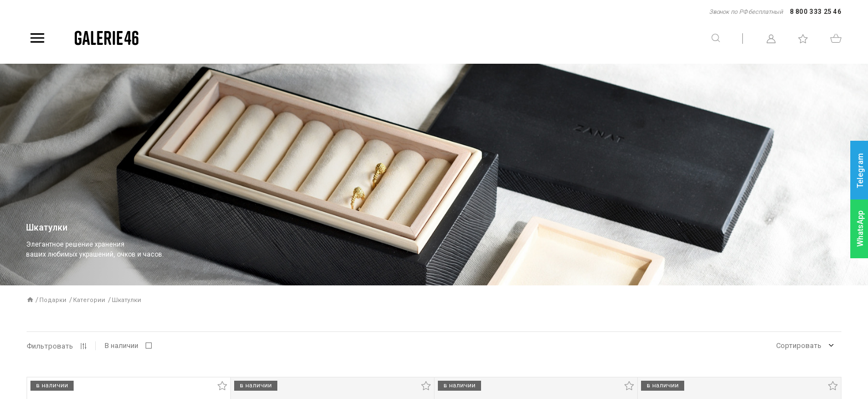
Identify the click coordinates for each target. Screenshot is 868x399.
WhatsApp (860, 229)
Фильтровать (50, 346)
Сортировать (799, 346)
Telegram (860, 170)
